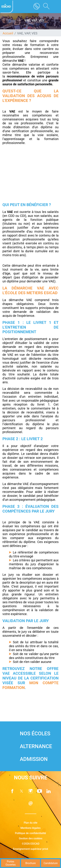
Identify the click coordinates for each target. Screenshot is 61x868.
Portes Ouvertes (11, 863)
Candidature (51, 863)
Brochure (30, 863)
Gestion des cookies (31, 838)
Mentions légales (30, 828)
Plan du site (31, 823)
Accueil (8, 33)
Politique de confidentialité (30, 833)
